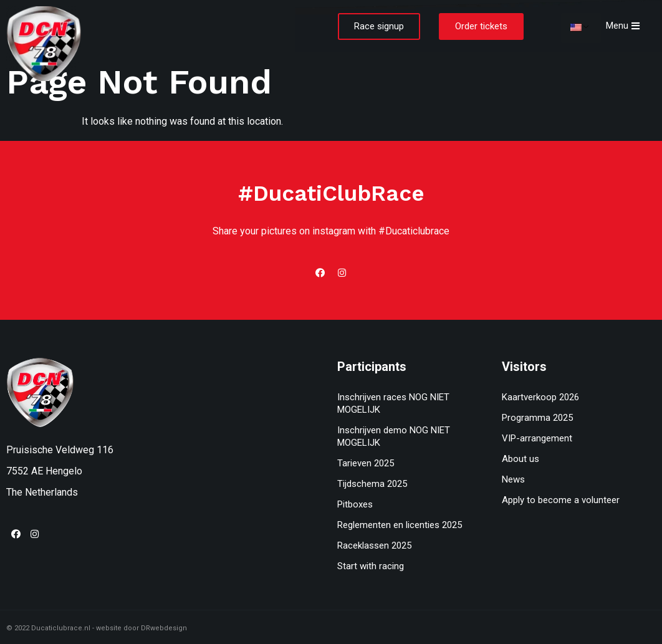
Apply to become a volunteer (561, 500)
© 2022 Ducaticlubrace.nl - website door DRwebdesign (97, 628)
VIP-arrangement (537, 438)
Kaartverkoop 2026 (540, 397)
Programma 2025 (537, 418)
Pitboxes (355, 504)
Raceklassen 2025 (374, 545)
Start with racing (371, 566)
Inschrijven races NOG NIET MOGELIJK (393, 403)
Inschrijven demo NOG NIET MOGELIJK (394, 436)
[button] (379, 26)
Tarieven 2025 (366, 463)
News (513, 479)
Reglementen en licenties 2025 (400, 525)
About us (520, 459)
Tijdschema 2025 (372, 484)
